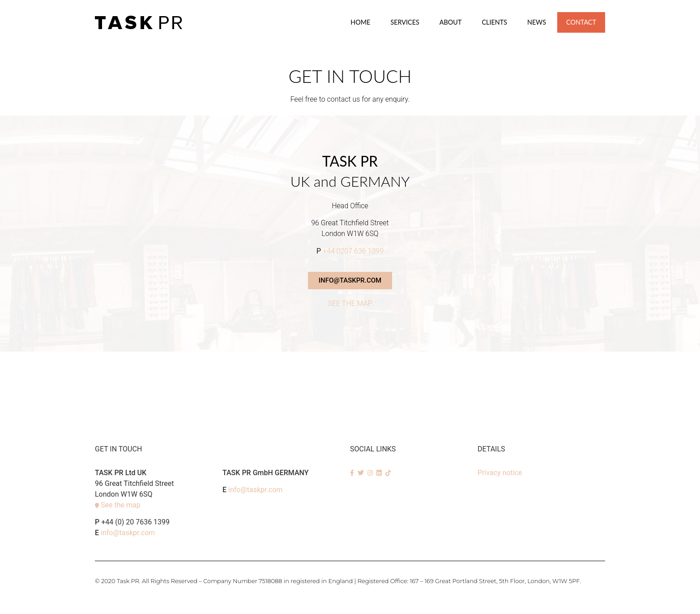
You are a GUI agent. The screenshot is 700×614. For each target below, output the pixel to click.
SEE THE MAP (350, 303)
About (451, 22)
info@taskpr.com (128, 533)
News (537, 22)
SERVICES (405, 22)
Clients (494, 22)
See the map (121, 505)
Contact (581, 22)
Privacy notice (500, 473)
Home (360, 22)
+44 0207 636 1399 (353, 251)
